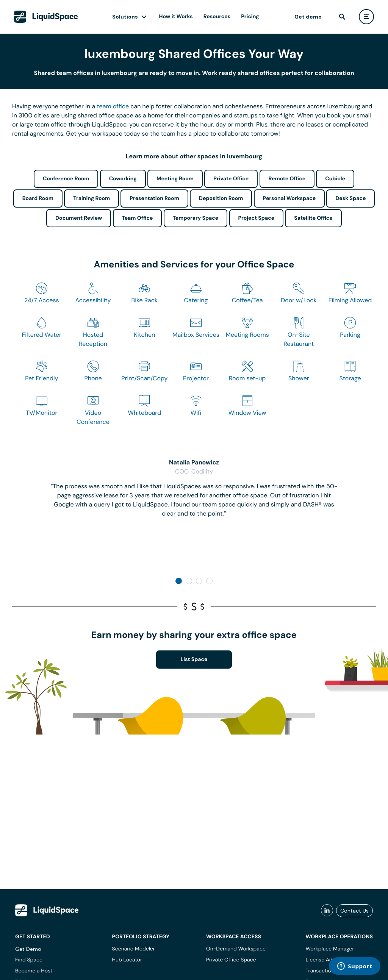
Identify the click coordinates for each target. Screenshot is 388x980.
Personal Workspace (289, 199)
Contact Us (354, 911)
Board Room (38, 199)
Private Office (231, 179)
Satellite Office (313, 218)
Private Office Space (231, 960)
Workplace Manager (330, 949)
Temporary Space (196, 218)
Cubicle (335, 179)
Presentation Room (154, 199)
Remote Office (287, 179)
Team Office (138, 218)
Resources (217, 17)
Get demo (308, 17)
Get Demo (28, 949)
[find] (342, 17)
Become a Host (34, 971)
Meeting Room (175, 179)
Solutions (125, 17)
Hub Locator (127, 960)
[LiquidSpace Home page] (46, 17)
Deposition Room (221, 199)
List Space (194, 660)
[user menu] (366, 17)
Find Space (29, 960)
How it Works (176, 17)
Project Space (257, 218)
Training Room (92, 199)
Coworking (123, 179)
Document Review (79, 218)
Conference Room (66, 179)
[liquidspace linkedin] (327, 911)
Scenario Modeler (134, 949)
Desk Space (350, 199)
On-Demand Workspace (236, 949)
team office (113, 106)
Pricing (250, 17)
